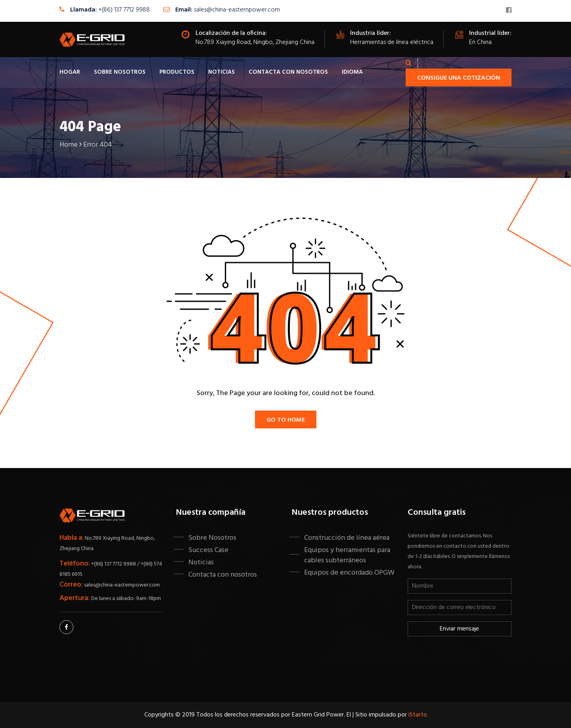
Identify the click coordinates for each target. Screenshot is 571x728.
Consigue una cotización (459, 78)
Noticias (221, 72)
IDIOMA (352, 72)
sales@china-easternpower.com (237, 10)
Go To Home (286, 420)
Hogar (70, 72)
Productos (177, 72)
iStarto (418, 715)
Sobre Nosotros (120, 72)
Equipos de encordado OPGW (349, 573)
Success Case (208, 550)
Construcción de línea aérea (347, 538)
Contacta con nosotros (288, 72)
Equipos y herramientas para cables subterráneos (347, 555)
